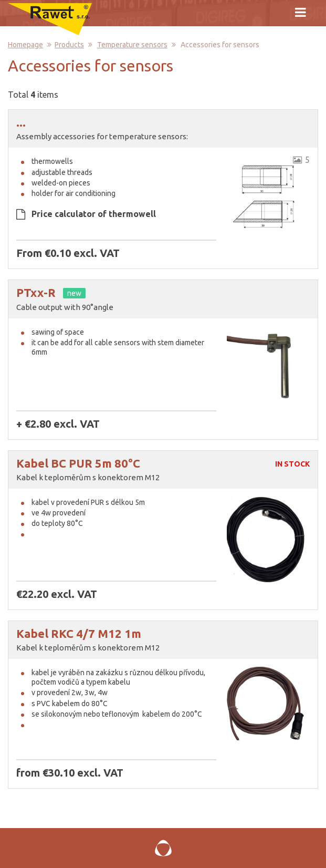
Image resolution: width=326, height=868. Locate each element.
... (21, 122)
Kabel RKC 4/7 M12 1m (79, 633)
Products (69, 45)
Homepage (25, 45)
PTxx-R (36, 292)
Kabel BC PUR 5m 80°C (78, 463)
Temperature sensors (132, 45)
